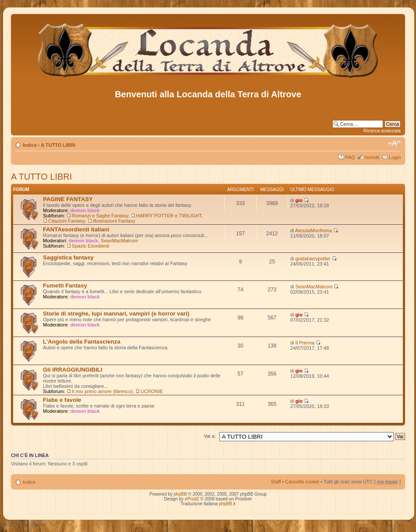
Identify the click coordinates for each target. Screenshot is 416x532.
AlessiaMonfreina (314, 231)
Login (395, 157)
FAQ (350, 157)
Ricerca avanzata (382, 131)
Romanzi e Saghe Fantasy (100, 216)
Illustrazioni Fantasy (114, 221)
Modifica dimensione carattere (394, 143)
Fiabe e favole (62, 400)
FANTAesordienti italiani (76, 229)
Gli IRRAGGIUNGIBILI (73, 370)
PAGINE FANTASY (68, 199)
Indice (30, 145)
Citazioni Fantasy (67, 221)
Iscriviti (372, 157)
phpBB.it (227, 504)
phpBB (180, 494)
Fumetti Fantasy (65, 286)
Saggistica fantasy (68, 257)
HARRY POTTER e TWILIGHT (169, 216)
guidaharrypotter (313, 259)
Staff (276, 482)
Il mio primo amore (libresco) (102, 391)
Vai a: (210, 436)
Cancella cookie (302, 482)
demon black (85, 210)
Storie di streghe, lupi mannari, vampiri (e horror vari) (116, 314)
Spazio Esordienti (91, 246)
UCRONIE (152, 391)
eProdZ (192, 499)
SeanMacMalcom (119, 241)
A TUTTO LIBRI (58, 145)
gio (299, 200)
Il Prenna (305, 343)
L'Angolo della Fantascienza (82, 342)
